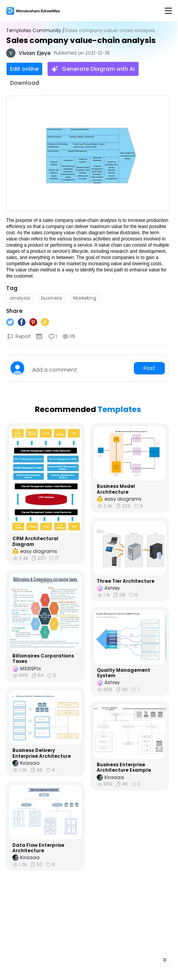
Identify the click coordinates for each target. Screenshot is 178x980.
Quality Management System (123, 673)
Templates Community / (35, 31)
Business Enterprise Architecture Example (124, 768)
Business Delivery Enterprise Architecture (42, 753)
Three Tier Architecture (126, 581)
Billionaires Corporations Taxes (43, 659)
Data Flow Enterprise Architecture (38, 848)
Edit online (24, 69)
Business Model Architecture (116, 489)
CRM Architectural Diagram (35, 541)
